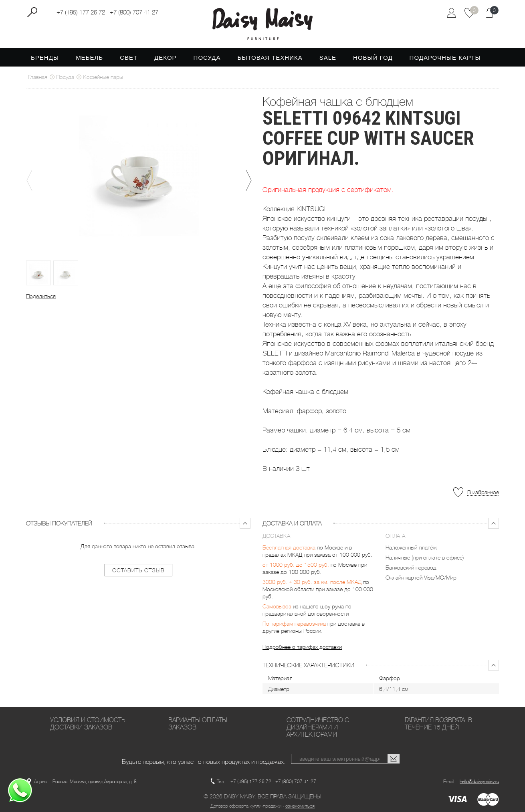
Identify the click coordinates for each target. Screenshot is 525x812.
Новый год (373, 58)
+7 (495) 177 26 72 (81, 12)
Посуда (207, 58)
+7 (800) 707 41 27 (134, 12)
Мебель (89, 58)
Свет (129, 58)
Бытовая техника (270, 58)
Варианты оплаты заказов (198, 724)
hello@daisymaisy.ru (479, 782)
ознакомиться (300, 806)
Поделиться (41, 296)
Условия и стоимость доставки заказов (88, 724)
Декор (165, 58)
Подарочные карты (445, 58)
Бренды (45, 58)
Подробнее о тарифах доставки (302, 647)
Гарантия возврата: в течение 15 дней (438, 724)
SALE (328, 58)
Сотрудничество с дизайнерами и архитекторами (318, 727)
